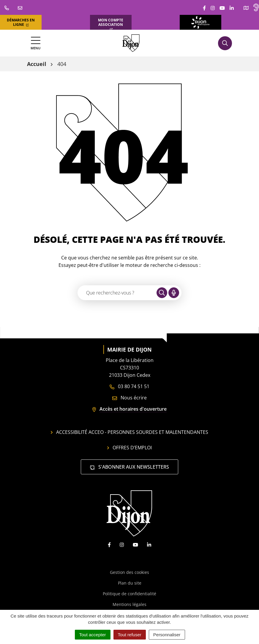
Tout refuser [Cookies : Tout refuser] (130, 635)
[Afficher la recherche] (225, 43)
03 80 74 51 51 (129, 386)
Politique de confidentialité (129, 594)
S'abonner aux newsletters (129, 467)
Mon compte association (111, 24)
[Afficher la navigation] (35, 43)
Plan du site (130, 583)
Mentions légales (129, 604)
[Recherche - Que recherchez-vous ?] (117, 293)
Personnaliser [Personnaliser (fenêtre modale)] (167, 635)
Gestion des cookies (129, 572)
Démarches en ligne (21, 22)
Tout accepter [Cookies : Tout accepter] (93, 635)
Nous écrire (129, 398)
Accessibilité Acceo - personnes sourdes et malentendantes (129, 432)
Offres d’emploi (129, 448)
